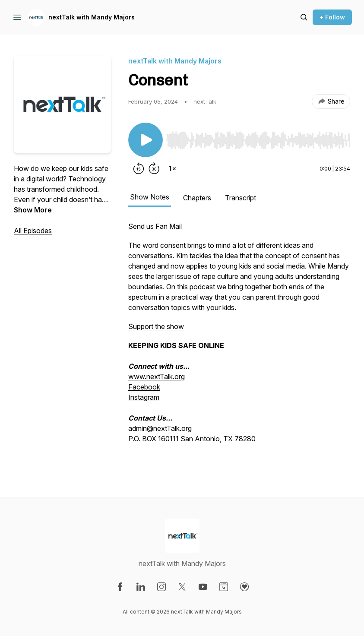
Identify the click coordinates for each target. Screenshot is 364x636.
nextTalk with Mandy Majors (92, 17)
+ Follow (332, 17)
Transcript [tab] (241, 198)
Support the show (156, 326)
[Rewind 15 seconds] (139, 168)
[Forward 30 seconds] (154, 168)
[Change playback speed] (172, 168)
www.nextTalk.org (157, 377)
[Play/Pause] (146, 140)
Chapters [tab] (197, 198)
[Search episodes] (304, 17)
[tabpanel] (239, 342)
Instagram (144, 397)
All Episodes (33, 231)
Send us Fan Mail (155, 226)
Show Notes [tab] (150, 197)
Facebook (144, 387)
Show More (33, 210)
